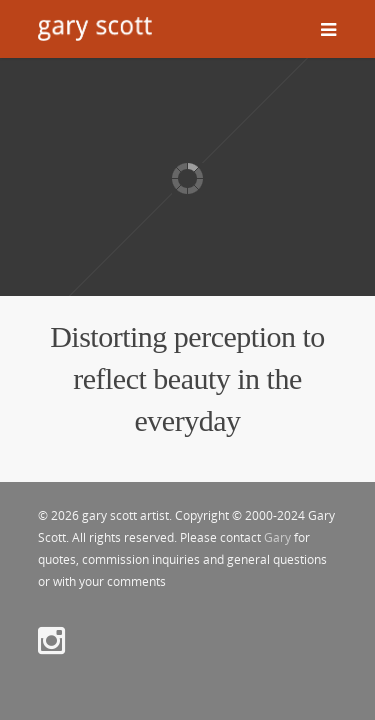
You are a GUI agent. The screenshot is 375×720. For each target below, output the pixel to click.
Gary (277, 537)
